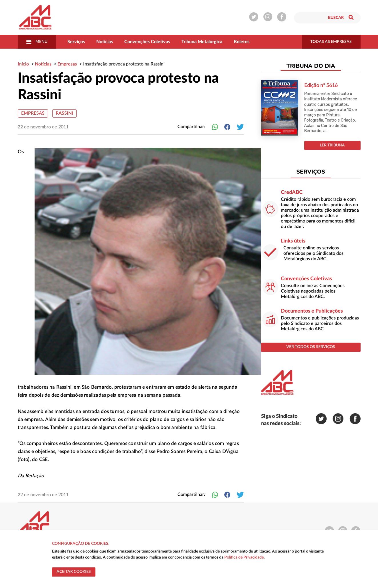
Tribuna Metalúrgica (202, 42)
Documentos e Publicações (312, 311)
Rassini (64, 113)
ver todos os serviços (311, 347)
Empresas (33, 113)
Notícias (105, 42)
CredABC (292, 192)
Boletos (242, 42)
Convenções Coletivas (147, 42)
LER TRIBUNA (332, 145)
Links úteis (293, 241)
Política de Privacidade (244, 557)
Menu (37, 42)
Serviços (76, 42)
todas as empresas (331, 42)
